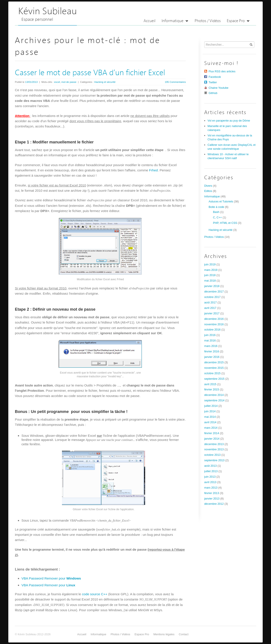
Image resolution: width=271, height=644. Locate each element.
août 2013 (210, 466)
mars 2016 (211, 346)
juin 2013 (210, 477)
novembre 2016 (214, 324)
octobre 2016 (212, 330)
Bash (216, 212)
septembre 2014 (214, 400)
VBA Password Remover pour (51, 578)
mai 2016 (210, 340)
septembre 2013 (214, 460)
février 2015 (212, 389)
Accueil (150, 21)
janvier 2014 (212, 439)
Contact (184, 634)
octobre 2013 (212, 455)
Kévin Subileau (48, 12)
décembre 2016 (214, 319)
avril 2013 (210, 482)
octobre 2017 (212, 297)
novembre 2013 (214, 449)
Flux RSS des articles (222, 71)
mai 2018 (210, 281)
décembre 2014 (214, 395)
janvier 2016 (212, 357)
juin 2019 (210, 264)
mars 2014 (211, 428)
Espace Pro (238, 21)
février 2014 (212, 433)
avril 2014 (210, 422)
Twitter (213, 82)
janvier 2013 (212, 499)
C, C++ (217, 217)
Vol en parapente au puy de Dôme (229, 121)
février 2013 (212, 493)
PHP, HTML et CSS (225, 223)
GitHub (213, 93)
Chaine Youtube (218, 88)
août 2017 (210, 302)
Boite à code (216, 207)
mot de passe (69, 82)
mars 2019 (211, 270)
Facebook (215, 77)
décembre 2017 (214, 292)
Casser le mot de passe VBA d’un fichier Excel (90, 73)
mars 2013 (211, 488)
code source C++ (95, 594)
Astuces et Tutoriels (221, 201)
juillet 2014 (211, 406)
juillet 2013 (211, 471)
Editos (208, 191)
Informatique (175, 21)
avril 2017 (210, 308)
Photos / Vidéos (208, 21)
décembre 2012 (214, 504)
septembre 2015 (214, 379)
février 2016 (212, 351)
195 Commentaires (175, 82)
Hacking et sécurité (105, 82)
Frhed (153, 170)
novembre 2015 (214, 368)
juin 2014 (210, 411)
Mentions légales (164, 634)
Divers (208, 186)
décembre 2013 (214, 444)
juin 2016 (210, 335)
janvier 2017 (212, 313)
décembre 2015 (214, 362)
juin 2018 (210, 275)
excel (57, 82)
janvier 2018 (212, 286)
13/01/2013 (31, 82)
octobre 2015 (212, 373)
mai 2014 (210, 417)
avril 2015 (210, 384)
